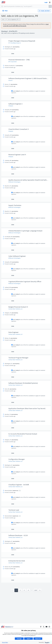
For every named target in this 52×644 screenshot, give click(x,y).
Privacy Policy (5, 642)
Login (46, 2)
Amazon (10, 80)
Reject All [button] (38, 639)
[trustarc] (47, 642)
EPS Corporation (13, 62)
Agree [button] (29, 639)
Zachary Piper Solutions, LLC (16, 309)
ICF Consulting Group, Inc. (15, 43)
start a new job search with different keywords (26, 25)
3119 (36, 590)
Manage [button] (19, 639)
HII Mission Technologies (15, 182)
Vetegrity (11, 106)
